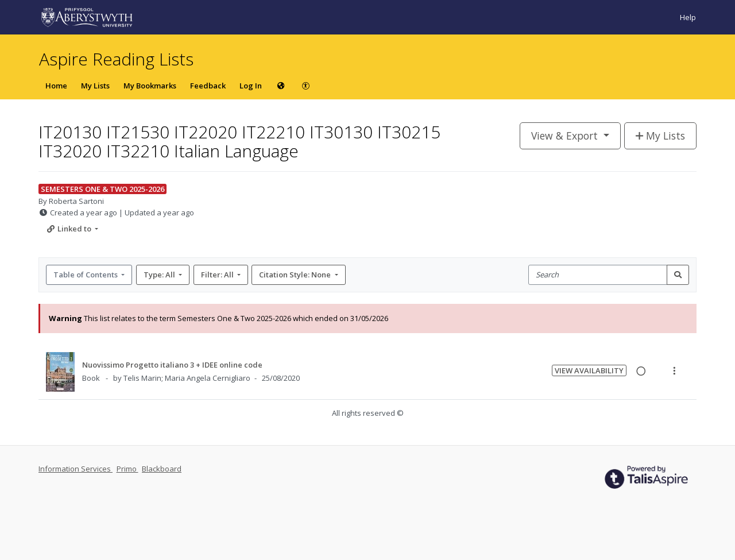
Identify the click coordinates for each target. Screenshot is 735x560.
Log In (251, 86)
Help (688, 17)
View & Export (566, 136)
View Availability (589, 370)
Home (56, 86)
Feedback (208, 86)
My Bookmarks (150, 86)
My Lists (95, 86)
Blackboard (162, 469)
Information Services (76, 469)
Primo (127, 469)
